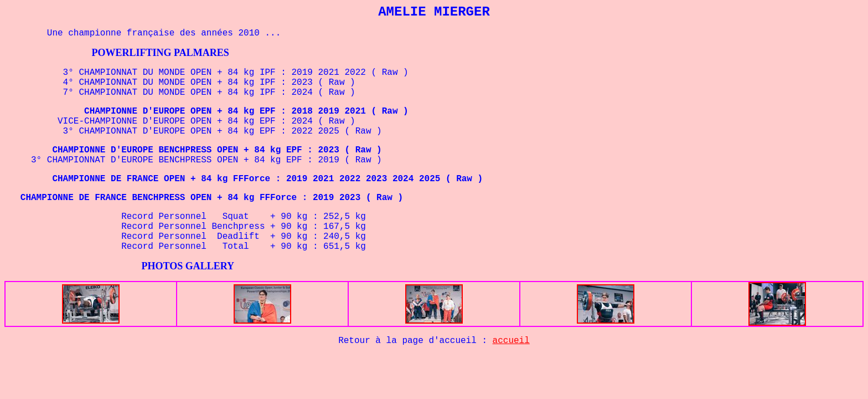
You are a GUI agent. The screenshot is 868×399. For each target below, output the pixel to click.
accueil (511, 341)
